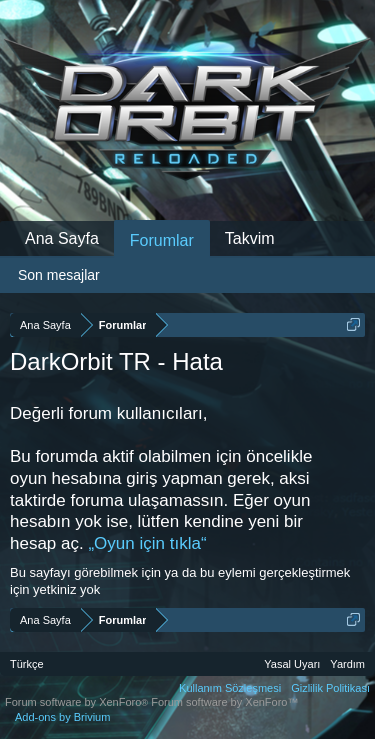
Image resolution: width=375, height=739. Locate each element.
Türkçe (27, 664)
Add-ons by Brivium (62, 717)
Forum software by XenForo (78, 702)
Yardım (347, 664)
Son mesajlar (59, 275)
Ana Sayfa (62, 238)
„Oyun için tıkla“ (147, 543)
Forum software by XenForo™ (224, 702)
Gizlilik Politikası (330, 688)
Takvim (250, 238)
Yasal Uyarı (292, 664)
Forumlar (162, 240)
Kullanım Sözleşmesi (230, 688)
